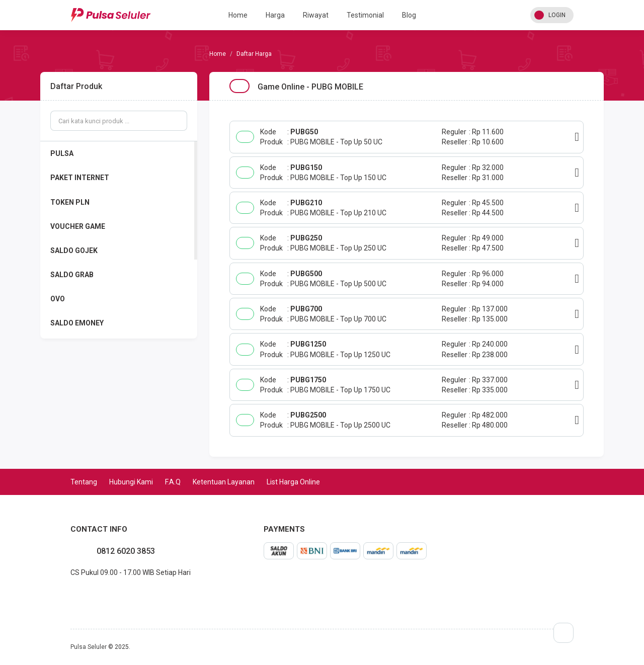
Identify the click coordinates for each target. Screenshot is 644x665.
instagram (78, 595)
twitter (87, 595)
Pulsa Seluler (89, 647)
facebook (70, 595)
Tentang (84, 482)
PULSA (62, 153)
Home (238, 15)
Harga (275, 15)
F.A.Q (173, 482)
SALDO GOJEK (74, 251)
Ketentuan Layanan (224, 482)
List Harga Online (293, 482)
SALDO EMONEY (77, 323)
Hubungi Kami (131, 482)
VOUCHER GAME (78, 226)
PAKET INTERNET (80, 178)
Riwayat (316, 15)
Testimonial (365, 15)
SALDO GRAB (72, 275)
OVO (58, 299)
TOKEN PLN (70, 202)
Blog (409, 15)
